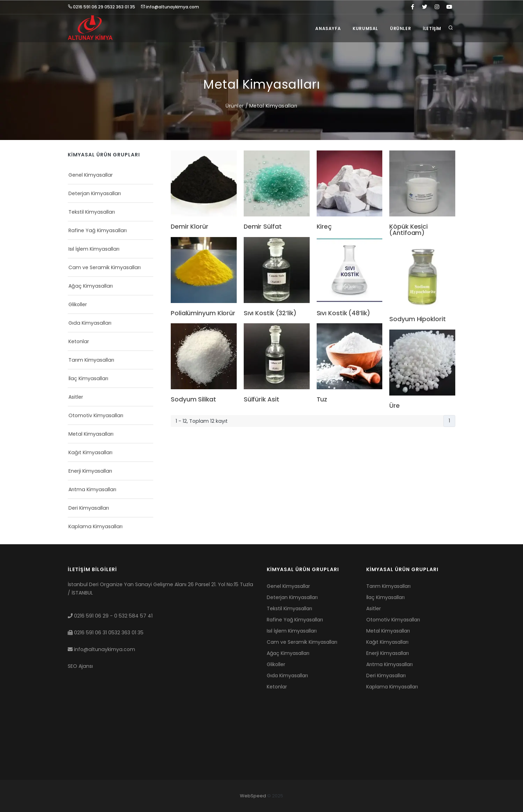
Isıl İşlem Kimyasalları (94, 249)
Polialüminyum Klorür (203, 313)
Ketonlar (79, 341)
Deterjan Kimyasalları (95, 193)
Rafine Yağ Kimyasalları (98, 230)
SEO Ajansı (80, 666)
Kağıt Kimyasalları (90, 452)
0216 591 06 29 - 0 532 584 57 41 (110, 616)
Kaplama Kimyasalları (95, 526)
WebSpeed (253, 796)
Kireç (324, 227)
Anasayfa (328, 28)
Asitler (76, 397)
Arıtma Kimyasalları (92, 489)
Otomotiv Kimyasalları (96, 415)
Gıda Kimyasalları (90, 323)
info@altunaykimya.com (170, 7)
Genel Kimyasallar (91, 175)
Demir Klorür (190, 227)
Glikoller (78, 304)
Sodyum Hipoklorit (417, 319)
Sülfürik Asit (261, 400)
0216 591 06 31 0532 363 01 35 (106, 633)
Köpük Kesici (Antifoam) (408, 230)
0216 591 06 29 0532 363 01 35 (101, 7)
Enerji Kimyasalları (90, 471)
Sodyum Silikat (193, 400)
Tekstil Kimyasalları (92, 212)
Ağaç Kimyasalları (91, 286)
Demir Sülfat (263, 227)
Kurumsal (365, 28)
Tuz (322, 400)
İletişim (432, 28)
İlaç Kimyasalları (88, 378)
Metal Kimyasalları (273, 106)
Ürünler (400, 28)
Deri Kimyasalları (89, 508)
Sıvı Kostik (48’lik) (343, 313)
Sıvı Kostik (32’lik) (270, 313)
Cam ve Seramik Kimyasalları (105, 267)
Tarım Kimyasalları (91, 360)
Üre (395, 406)
